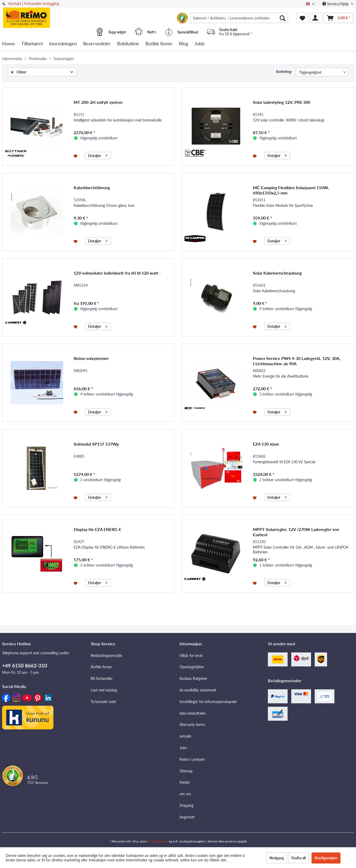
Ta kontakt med (103, 702)
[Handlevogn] (339, 18)
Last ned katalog (104, 690)
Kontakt (15, 4)
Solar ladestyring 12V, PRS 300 (282, 102)
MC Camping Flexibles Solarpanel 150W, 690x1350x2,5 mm (291, 190)
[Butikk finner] (159, 44)
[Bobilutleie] (128, 44)
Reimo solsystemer (91, 358)
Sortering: (284, 72)
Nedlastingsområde (106, 655)
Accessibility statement (198, 690)
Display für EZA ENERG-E (97, 529)
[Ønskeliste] (302, 18)
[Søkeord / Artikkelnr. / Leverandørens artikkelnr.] (239, 18)
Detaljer (98, 155)
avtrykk (185, 736)
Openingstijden (192, 667)
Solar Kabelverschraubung (277, 273)
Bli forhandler (102, 678)
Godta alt (299, 858)
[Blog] (184, 44)
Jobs (183, 748)
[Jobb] (199, 44)
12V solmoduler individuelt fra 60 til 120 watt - (117, 273)
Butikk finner (101, 667)
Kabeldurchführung (92, 187)
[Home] (9, 44)
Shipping (186, 805)
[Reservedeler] (97, 44)
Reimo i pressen (192, 759)
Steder (185, 782)
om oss (185, 794)
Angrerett (187, 817)
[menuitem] (239, 18)
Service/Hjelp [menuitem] (336, 4)
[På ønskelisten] (76, 156)
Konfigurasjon (326, 858)
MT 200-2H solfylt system (98, 102)
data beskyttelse (192, 713)
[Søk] (283, 18)
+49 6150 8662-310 (25, 665)
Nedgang (277, 858)
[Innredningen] (63, 44)
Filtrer (19, 72)
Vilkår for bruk (191, 655)
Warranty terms (192, 725)
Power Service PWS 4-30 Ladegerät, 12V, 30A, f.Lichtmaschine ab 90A (297, 361)
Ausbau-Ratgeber (193, 678)
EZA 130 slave (266, 444)
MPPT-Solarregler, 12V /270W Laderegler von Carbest (296, 532)
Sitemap (186, 771)
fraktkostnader (158, 841)
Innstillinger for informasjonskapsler (208, 702)
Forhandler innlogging (42, 4)
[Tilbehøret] (32, 44)
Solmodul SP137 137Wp (96, 444)
